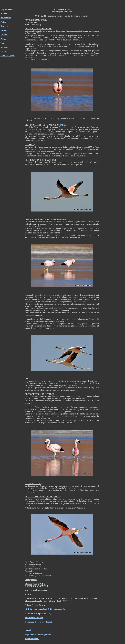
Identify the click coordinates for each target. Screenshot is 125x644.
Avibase (28, 605)
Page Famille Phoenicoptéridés (38, 634)
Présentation (6, 18)
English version (7, 9)
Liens (3, 43)
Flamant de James (89, 31)
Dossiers (4, 26)
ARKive (28, 613)
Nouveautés (5, 47)
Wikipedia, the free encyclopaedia (39, 622)
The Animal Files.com (34, 618)
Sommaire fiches (32, 639)
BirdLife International (34, 609)
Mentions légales (7, 56)
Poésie (3, 39)
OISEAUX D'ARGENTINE (37, 586)
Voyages (4, 30)
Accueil (4, 14)
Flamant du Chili (34, 33)
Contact (4, 52)
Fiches (3, 22)
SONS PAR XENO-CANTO (55, 125)
